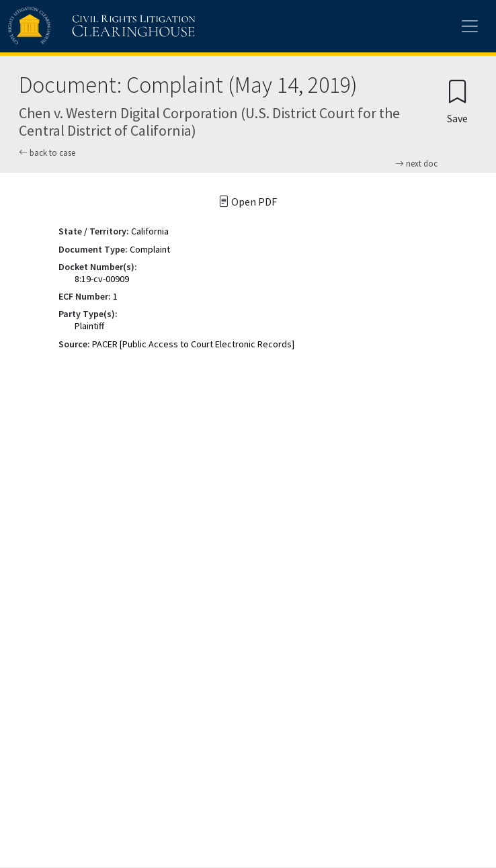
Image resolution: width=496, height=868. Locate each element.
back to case (47, 153)
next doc (416, 164)
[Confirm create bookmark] (457, 101)
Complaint (150, 249)
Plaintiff (89, 326)
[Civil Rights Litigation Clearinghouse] (75, 26)
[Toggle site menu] (470, 26)
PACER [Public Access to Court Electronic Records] (193, 344)
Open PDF (248, 202)
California (150, 231)
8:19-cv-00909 (102, 279)
